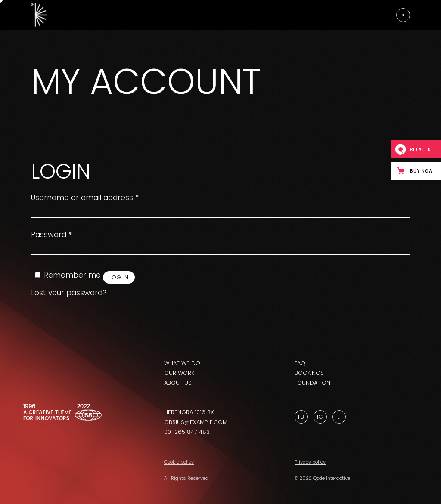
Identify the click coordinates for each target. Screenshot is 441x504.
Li (339, 417)
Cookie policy (179, 462)
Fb (301, 417)
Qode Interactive (332, 478)
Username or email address (85, 198)
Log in (119, 277)
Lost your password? (69, 293)
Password (51, 235)
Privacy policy (310, 462)
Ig (320, 417)
